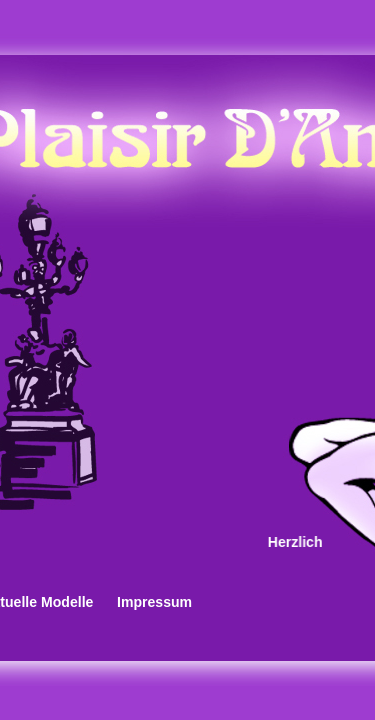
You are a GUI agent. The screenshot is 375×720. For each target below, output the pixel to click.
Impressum (154, 602)
